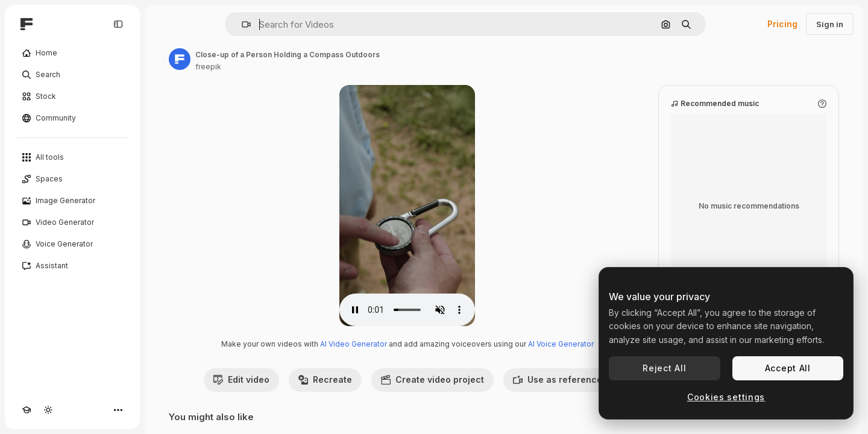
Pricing (782, 24)
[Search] (72, 75)
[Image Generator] (72, 201)
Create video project (432, 379)
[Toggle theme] (48, 410)
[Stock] (72, 96)
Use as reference (558, 379)
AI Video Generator (354, 344)
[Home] (72, 53)
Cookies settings (726, 397)
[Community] (72, 118)
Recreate (325, 379)
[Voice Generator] (72, 244)
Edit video (241, 379)
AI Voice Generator (561, 344)
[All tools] (72, 157)
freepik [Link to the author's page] (208, 67)
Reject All (664, 368)
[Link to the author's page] (180, 59)
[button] (241, 24)
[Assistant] (72, 266)
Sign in (830, 24)
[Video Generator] (72, 222)
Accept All (788, 368)
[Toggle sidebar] (118, 24)
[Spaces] (72, 179)
